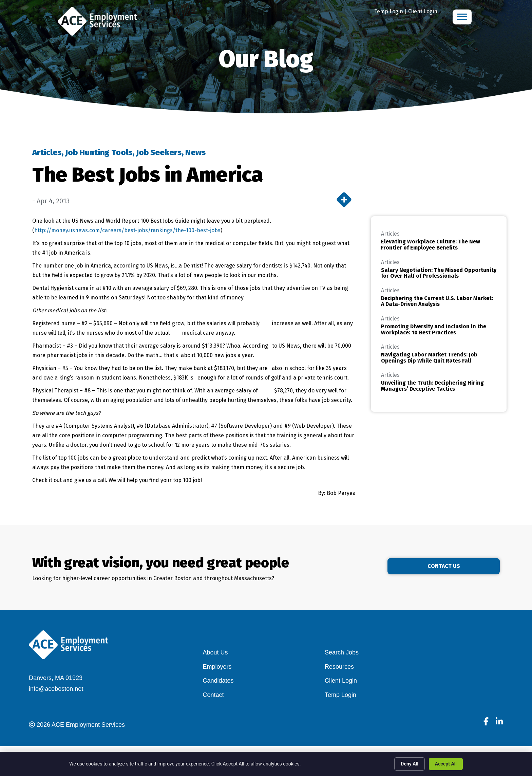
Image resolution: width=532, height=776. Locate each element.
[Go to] (486, 722)
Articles (47, 152)
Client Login (423, 11)
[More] (344, 200)
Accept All (446, 764)
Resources (339, 667)
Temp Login (389, 11)
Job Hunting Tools (99, 152)
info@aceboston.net (56, 689)
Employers (217, 667)
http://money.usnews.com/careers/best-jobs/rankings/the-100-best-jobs (127, 230)
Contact (213, 695)
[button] (462, 566)
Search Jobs (342, 652)
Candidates (218, 681)
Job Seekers (159, 152)
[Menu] (462, 17)
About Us (215, 652)
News (195, 152)
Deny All (410, 764)
